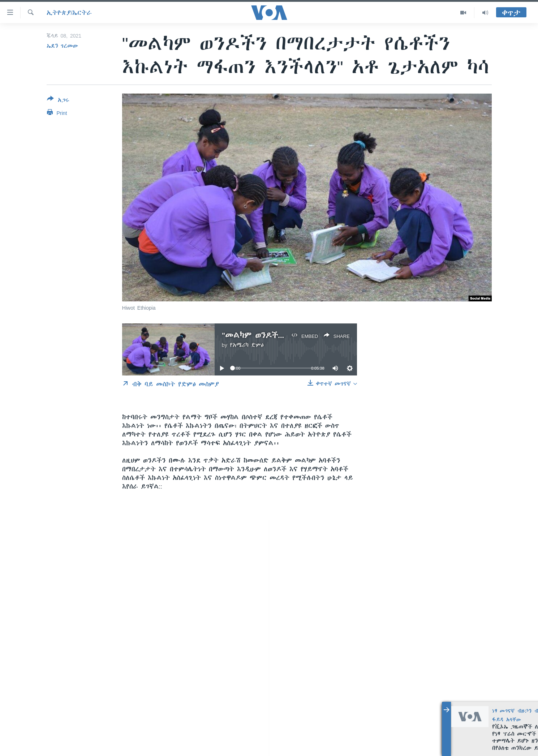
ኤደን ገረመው (62, 46)
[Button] (58, 101)
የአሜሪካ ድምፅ (247, 345)
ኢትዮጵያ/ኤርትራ (69, 13)
